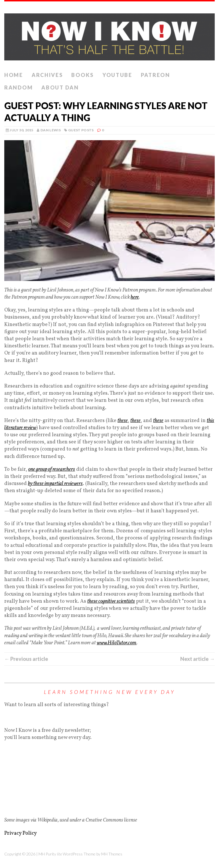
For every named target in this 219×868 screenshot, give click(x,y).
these (123, 421)
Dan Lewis (51, 130)
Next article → (197, 659)
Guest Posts (81, 130)
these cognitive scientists (111, 601)
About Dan (60, 87)
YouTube (117, 75)
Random (19, 87)
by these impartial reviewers (55, 484)
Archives (47, 75)
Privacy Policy (21, 833)
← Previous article (26, 659)
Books (83, 75)
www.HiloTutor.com (117, 643)
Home (14, 75)
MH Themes (112, 854)
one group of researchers (52, 469)
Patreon (156, 75)
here (135, 297)
